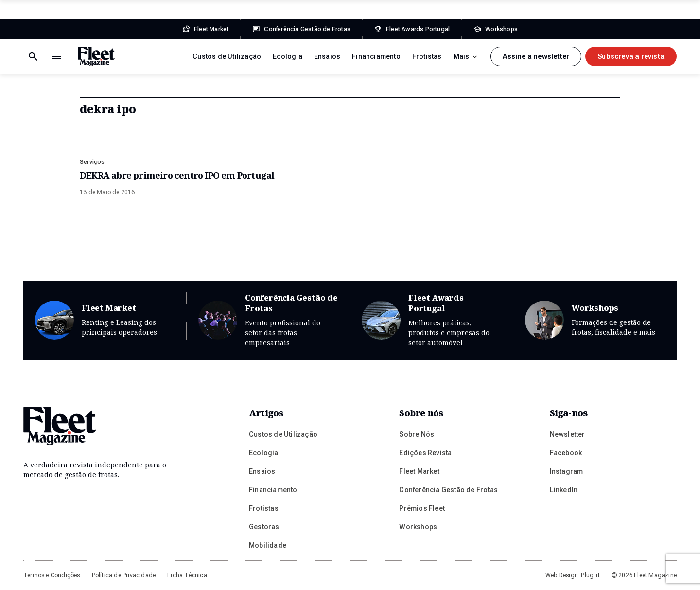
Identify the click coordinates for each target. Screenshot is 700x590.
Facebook (566, 453)
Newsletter (568, 434)
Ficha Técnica (187, 575)
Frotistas (427, 56)
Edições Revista (425, 453)
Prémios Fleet (422, 508)
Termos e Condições (52, 575)
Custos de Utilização (227, 56)
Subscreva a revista (631, 56)
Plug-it (590, 575)
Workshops (595, 320)
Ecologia (288, 56)
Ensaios (327, 56)
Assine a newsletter (536, 56)
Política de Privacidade (124, 575)
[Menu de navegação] (33, 56)
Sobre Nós (417, 434)
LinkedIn (564, 490)
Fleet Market (105, 320)
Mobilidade (268, 545)
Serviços (92, 162)
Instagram (567, 471)
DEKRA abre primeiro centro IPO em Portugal (177, 175)
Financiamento (376, 56)
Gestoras (264, 527)
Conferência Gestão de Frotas (268, 320)
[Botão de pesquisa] (56, 56)
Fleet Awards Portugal (431, 320)
